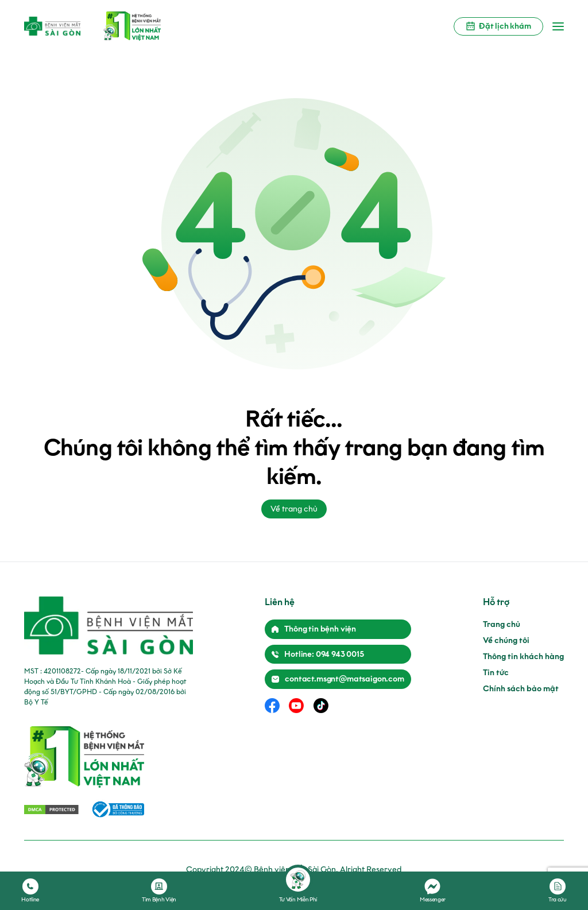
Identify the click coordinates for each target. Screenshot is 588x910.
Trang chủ (502, 624)
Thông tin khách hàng (523, 657)
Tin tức (496, 673)
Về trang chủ (294, 509)
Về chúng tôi (506, 640)
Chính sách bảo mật (521, 689)
